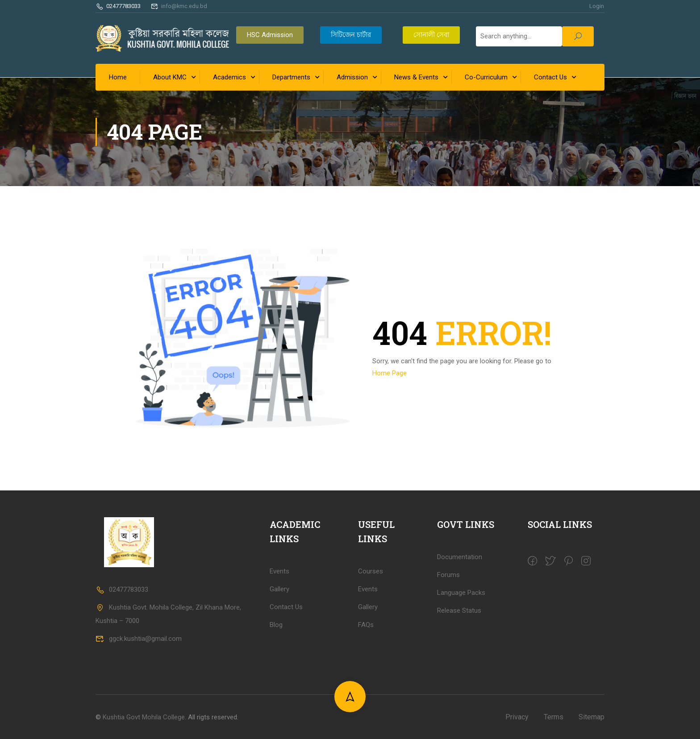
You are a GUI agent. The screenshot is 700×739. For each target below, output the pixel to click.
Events (368, 665)
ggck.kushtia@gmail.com (139, 715)
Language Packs (461, 669)
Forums (448, 651)
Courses (371, 648)
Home (118, 77)
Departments (291, 77)
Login (597, 6)
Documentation (460, 633)
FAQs (366, 701)
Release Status (459, 687)
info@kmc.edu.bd (179, 6)
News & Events (416, 77)
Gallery (368, 683)
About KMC (170, 77)
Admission (352, 77)
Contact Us (550, 77)
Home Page (390, 372)
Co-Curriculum (486, 77)
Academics (229, 77)
